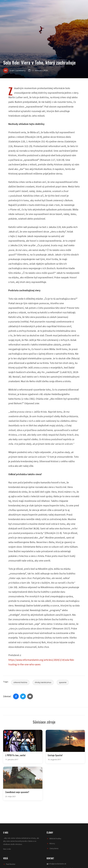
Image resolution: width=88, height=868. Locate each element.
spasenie (63, 682)
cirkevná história (20, 682)
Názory (52, 844)
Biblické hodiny (55, 839)
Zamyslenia (54, 849)
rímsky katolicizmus (43, 682)
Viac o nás (7, 849)
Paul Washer (11, 864)
